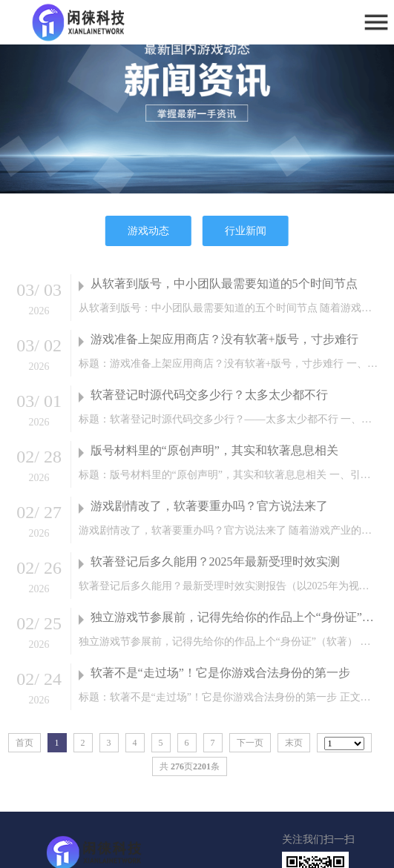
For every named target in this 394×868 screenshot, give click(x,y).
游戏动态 (148, 231)
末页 (294, 743)
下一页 (250, 743)
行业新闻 (246, 231)
